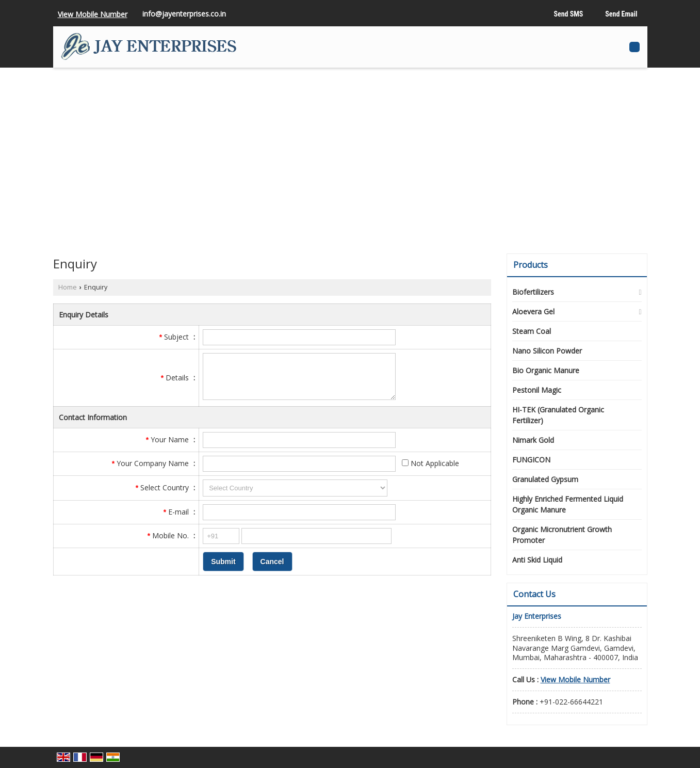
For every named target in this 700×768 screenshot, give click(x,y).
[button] (93, 14)
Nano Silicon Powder (547, 351)
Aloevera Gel (533, 311)
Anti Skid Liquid (537, 560)
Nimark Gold (533, 440)
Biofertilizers (533, 292)
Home (68, 287)
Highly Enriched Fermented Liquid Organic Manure (568, 504)
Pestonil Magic (537, 390)
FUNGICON (531, 460)
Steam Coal (532, 331)
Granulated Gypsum (545, 479)
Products (531, 265)
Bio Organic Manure (546, 370)
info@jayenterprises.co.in (184, 14)
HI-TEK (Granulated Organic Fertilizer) (558, 415)
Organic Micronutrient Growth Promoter (562, 535)
